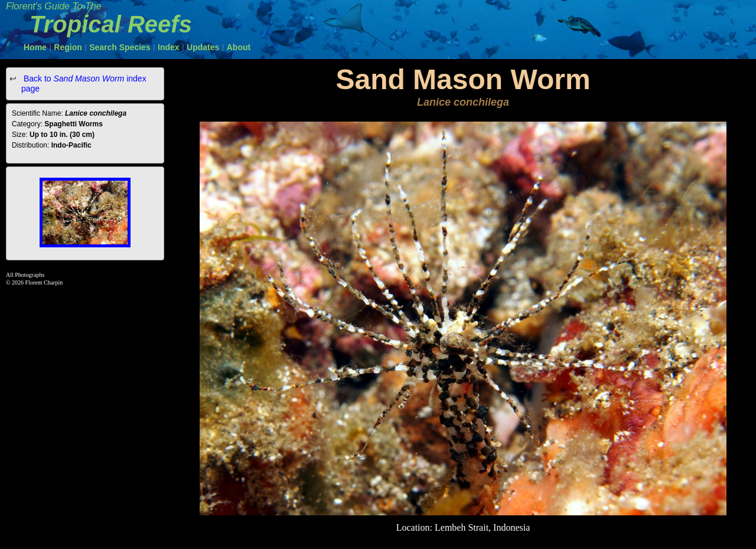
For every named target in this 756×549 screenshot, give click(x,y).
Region (68, 47)
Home (35, 47)
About (239, 47)
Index (169, 47)
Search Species (120, 47)
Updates (203, 47)
